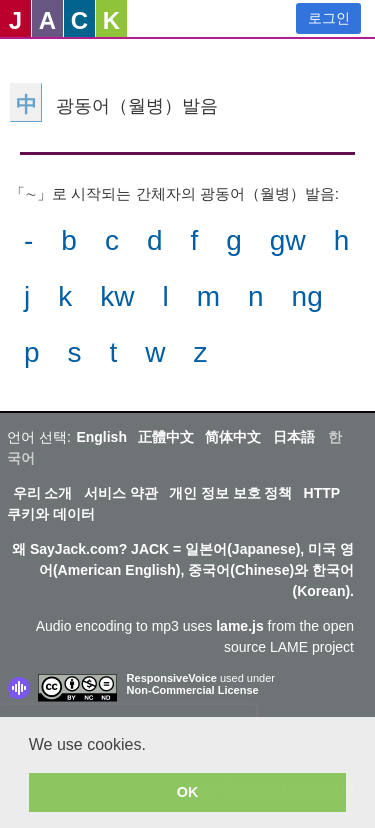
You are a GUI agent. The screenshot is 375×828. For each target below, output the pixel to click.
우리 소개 (43, 493)
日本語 (294, 437)
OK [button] (188, 792)
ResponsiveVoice (172, 678)
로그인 (329, 18)
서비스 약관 (121, 493)
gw (288, 240)
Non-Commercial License (193, 690)
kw (117, 296)
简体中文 (233, 437)
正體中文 (166, 437)
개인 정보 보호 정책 (231, 493)
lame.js (239, 626)
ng (307, 296)
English (101, 437)
